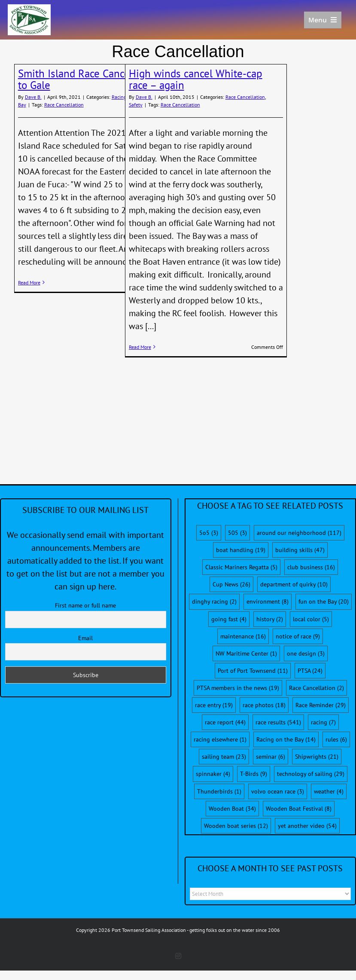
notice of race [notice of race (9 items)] (298, 636)
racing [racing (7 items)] (323, 722)
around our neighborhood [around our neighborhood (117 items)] (299, 533)
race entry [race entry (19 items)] (214, 705)
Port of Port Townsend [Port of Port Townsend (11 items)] (253, 671)
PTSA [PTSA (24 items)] (310, 671)
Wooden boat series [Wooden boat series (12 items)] (236, 826)
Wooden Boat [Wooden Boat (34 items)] (232, 809)
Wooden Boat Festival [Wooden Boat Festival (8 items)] (299, 809)
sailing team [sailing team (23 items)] (224, 757)
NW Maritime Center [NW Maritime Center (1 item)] (246, 653)
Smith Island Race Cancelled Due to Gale (93, 79)
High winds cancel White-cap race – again (196, 79)
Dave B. (33, 97)
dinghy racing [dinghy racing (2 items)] (214, 601)
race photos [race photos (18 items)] (264, 705)
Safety (136, 105)
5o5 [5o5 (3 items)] (209, 533)
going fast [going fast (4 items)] (229, 619)
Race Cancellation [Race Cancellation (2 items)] (316, 688)
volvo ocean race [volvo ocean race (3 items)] (278, 791)
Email (85, 638)
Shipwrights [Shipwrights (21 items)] (317, 757)
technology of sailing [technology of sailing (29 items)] (311, 774)
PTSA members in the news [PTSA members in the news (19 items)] (238, 688)
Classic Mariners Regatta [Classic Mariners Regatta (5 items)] (241, 567)
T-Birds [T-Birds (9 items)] (254, 774)
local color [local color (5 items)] (311, 619)
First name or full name (85, 605)
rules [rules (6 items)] (336, 739)
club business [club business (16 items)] (311, 567)
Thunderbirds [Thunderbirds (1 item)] (219, 791)
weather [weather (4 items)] (329, 791)
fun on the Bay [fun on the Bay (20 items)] (324, 601)
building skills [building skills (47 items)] (300, 550)
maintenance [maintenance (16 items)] (243, 636)
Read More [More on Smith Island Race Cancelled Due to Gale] (29, 282)
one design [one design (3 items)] (306, 653)
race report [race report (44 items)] (225, 722)
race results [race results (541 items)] (278, 722)
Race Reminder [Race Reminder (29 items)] (321, 705)
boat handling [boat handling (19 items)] (241, 550)
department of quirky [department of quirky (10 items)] (294, 584)
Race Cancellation (64, 105)
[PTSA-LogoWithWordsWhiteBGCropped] (29, 9)
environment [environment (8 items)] (268, 601)
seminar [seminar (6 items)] (271, 757)
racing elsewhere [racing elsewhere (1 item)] (220, 739)
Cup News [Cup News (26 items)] (231, 584)
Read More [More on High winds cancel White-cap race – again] (140, 347)
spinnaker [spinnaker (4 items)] (213, 774)
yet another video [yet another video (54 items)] (307, 826)
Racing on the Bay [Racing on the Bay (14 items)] (286, 739)
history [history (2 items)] (270, 619)
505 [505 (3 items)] (237, 533)
